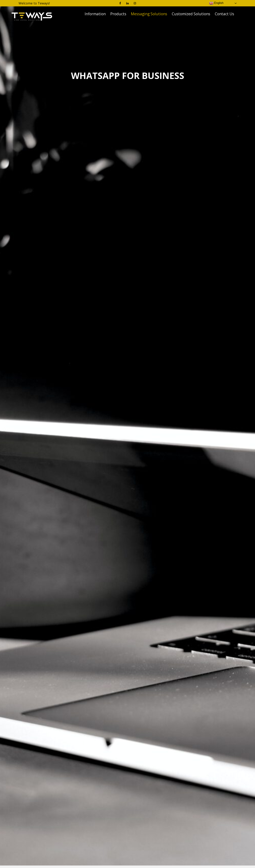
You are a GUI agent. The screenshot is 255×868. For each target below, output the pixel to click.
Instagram (135, 3)
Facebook (120, 3)
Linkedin (127, 3)
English (216, 3)
